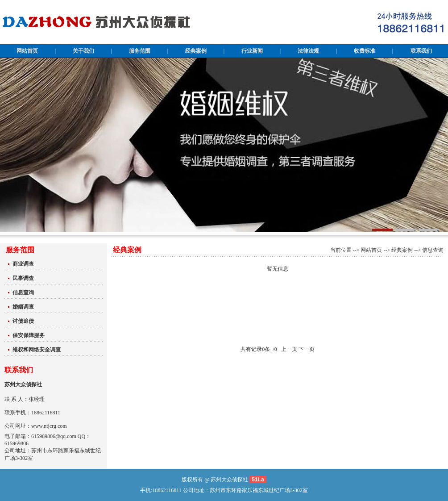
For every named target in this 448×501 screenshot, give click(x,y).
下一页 (307, 349)
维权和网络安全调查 (37, 350)
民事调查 (23, 278)
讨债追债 (23, 321)
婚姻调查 (23, 307)
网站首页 (371, 250)
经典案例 (402, 250)
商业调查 (23, 264)
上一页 (289, 349)
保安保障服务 (29, 335)
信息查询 (23, 292)
